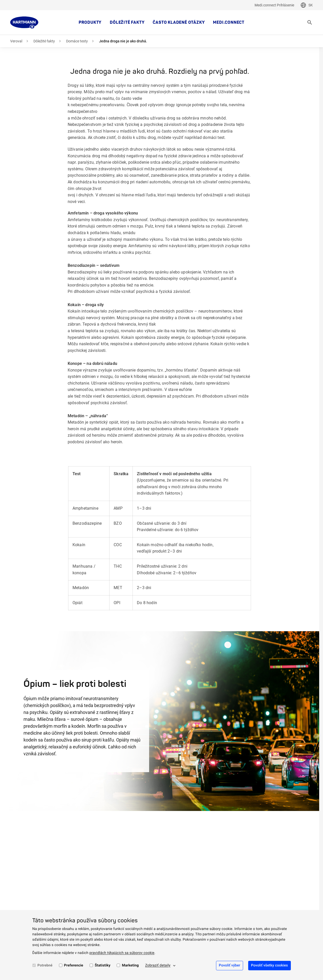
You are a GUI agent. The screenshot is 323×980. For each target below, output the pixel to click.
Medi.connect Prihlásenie (274, 5)
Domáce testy (77, 41)
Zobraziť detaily (158, 965)
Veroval (16, 41)
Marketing (130, 965)
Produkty (90, 22)
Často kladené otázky (179, 22)
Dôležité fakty (127, 22)
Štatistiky (103, 965)
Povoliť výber (230, 965)
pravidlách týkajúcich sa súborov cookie (122, 953)
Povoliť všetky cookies (270, 965)
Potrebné (45, 965)
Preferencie (74, 965)
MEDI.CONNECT (229, 22)
